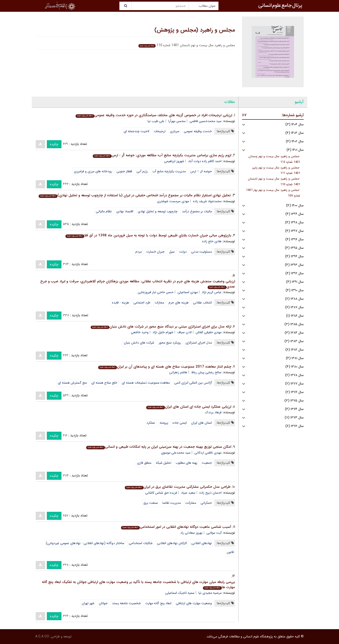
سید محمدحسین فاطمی (206, 121)
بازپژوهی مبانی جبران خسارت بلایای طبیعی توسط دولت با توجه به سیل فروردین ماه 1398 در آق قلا (148, 235)
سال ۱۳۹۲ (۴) (295, 273)
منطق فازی (144, 463)
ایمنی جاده (180, 423)
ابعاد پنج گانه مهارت (158, 603)
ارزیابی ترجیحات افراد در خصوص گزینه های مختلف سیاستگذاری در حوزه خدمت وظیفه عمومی (154, 115)
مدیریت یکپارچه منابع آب (169, 171)
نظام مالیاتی (104, 211)
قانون (230, 552)
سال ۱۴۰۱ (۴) (295, 150)
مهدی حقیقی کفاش (209, 332)
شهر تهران (88, 603)
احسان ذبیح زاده (210, 493)
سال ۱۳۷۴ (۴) (294, 409)
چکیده (54, 144)
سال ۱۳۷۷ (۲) (294, 384)
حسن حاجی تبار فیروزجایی (156, 292)
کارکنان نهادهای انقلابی (172, 543)
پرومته (164, 423)
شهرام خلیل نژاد (163, 332)
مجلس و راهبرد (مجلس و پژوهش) (195, 30)
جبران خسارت (155, 252)
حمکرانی (206, 503)
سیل (172, 252)
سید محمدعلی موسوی (176, 453)
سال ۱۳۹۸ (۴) (294, 223)
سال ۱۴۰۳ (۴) (295, 133)
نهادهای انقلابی (202, 543)
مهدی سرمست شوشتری (173, 201)
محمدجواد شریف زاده (207, 201)
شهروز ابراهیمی (174, 161)
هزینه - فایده (121, 303)
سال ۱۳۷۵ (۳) (294, 401)
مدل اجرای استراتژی (199, 343)
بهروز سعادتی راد (191, 533)
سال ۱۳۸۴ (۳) (294, 333)
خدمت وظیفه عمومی (198, 131)
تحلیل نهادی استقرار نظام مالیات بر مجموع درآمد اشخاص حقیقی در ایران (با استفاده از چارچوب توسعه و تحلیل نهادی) (135, 195)
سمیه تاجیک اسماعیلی (180, 593)
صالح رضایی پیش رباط (206, 372)
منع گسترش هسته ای (72, 383)
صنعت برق (151, 503)
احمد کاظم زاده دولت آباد (205, 161)
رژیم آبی (142, 171)
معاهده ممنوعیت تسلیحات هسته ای (146, 383)
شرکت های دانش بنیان (139, 343)
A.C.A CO (42, 636)
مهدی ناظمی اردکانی (208, 453)
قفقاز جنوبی (124, 171)
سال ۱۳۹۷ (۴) (294, 231)
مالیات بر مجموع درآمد (197, 211)
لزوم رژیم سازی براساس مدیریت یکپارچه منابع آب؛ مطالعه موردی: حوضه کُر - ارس (162, 155)
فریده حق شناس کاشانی (161, 493)
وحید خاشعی (140, 332)
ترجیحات (160, 131)
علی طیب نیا (156, 121)
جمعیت (207, 463)
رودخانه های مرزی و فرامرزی (93, 171)
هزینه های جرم (179, 303)
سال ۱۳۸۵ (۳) (294, 324)
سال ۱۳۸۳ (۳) (294, 341)
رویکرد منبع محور (170, 343)
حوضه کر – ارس (201, 171)
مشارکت (191, 503)
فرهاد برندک (213, 412)
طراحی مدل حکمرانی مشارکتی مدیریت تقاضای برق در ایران (178, 487)
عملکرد (151, 423)
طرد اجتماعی (142, 303)
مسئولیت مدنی (202, 252)
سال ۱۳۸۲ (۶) (295, 350)
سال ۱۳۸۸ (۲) (294, 299)
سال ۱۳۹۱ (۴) (295, 282)
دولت (183, 252)
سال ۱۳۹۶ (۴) (295, 240)
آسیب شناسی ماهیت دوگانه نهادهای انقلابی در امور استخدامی (176, 527)
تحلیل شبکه (163, 463)
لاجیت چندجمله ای (136, 131)
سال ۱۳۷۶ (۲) (295, 392)
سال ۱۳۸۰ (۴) (295, 367)
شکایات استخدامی (141, 543)
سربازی (175, 131)
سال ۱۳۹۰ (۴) (295, 290)
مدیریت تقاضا (172, 503)
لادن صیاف (184, 332)
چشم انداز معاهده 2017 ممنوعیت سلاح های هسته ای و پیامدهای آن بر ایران (165, 367)
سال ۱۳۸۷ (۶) (294, 307)
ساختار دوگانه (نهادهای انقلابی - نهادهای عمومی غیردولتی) (85, 543)
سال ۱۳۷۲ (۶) (295, 426)
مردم (139, 252)
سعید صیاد (188, 493)
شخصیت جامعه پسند (126, 603)
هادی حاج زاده (212, 241)
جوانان (103, 603)
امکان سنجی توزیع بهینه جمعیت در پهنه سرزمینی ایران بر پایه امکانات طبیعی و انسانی (159, 447)
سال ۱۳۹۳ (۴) (294, 265)
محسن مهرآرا (177, 121)
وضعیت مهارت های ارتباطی (194, 603)
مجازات (159, 303)
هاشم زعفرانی (178, 372)
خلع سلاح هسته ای (104, 383)
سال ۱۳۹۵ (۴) (294, 248)
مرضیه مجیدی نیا (210, 593)
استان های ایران (202, 423)
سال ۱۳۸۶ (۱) (295, 316)
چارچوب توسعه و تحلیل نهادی (158, 211)
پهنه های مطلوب (186, 463)
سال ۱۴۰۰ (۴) (295, 206)
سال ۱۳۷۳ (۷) (294, 418)
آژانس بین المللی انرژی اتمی (193, 383)
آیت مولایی (214, 533)
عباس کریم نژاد (212, 292)
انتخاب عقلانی (202, 303)
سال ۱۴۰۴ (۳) (295, 125)
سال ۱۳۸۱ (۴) (295, 358)
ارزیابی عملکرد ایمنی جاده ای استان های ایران (189, 407)
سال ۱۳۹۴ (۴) (294, 256)
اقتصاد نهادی (125, 211)
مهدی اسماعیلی (188, 292)
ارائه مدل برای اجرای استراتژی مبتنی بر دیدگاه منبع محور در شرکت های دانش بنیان (161, 327)
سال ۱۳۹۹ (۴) (295, 214)
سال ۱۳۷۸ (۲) (294, 375)
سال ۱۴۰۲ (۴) (295, 142)
